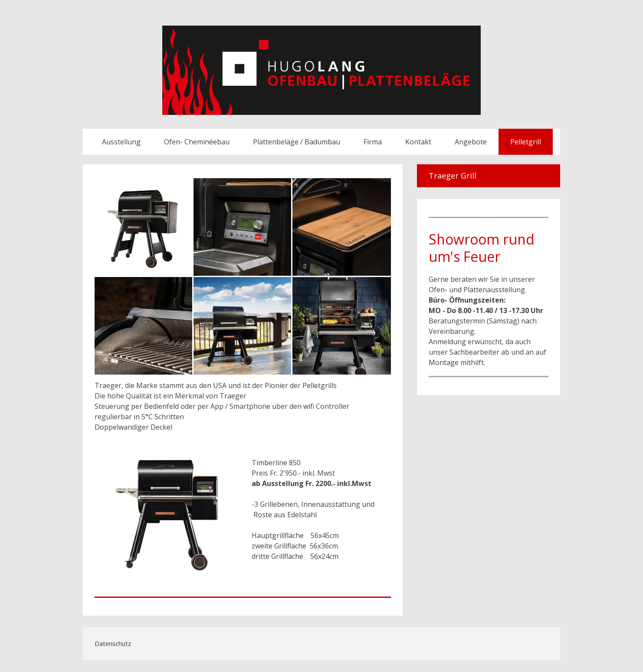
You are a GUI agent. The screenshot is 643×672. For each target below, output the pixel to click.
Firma (373, 142)
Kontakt (418, 142)
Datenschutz (113, 644)
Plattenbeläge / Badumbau (297, 142)
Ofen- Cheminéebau (197, 142)
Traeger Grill (453, 176)
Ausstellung (121, 142)
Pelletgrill (526, 142)
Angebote (471, 142)
